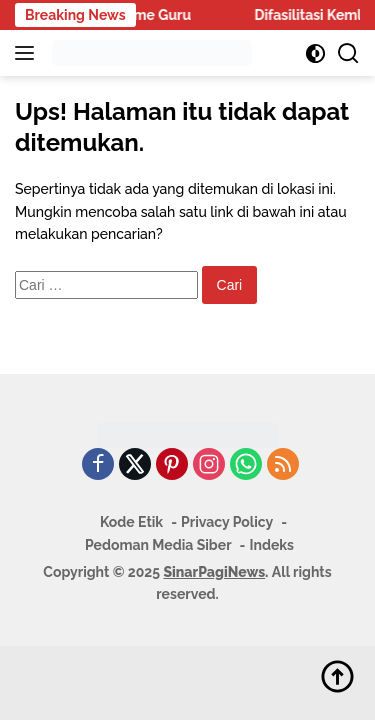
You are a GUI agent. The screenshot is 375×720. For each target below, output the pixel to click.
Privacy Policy (227, 522)
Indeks (271, 545)
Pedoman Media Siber (158, 545)
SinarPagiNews (214, 572)
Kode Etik (131, 522)
